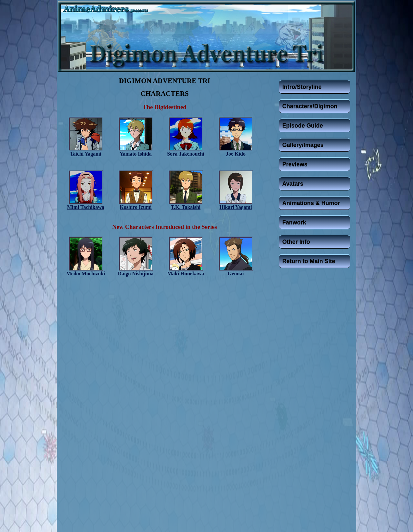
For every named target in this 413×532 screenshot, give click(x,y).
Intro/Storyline (302, 87)
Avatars (293, 184)
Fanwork (294, 222)
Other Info (296, 242)
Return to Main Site (309, 261)
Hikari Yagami (236, 207)
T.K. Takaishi (186, 207)
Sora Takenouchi (186, 154)
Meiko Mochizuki (86, 274)
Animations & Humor (311, 203)
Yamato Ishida (136, 154)
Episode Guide (303, 126)
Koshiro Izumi (136, 207)
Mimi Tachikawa (86, 207)
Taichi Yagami (86, 154)
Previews (295, 164)
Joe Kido (236, 154)
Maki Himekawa (186, 274)
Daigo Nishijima (136, 274)
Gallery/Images (303, 145)
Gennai (236, 274)
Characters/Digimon (310, 106)
